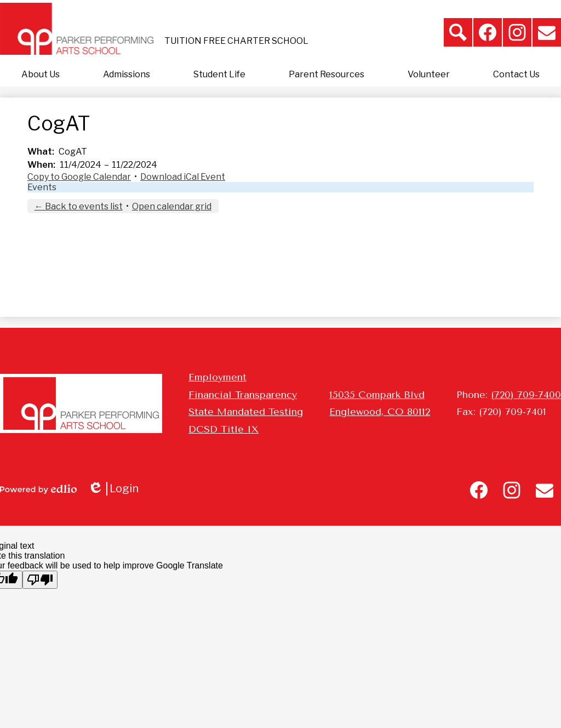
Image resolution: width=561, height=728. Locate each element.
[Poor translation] (40, 580)
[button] (41, 75)
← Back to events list (79, 206)
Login (113, 489)
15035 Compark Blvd (377, 395)
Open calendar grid (172, 206)
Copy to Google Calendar (79, 177)
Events (42, 187)
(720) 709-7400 (526, 395)
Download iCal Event (183, 177)
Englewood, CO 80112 (380, 412)
